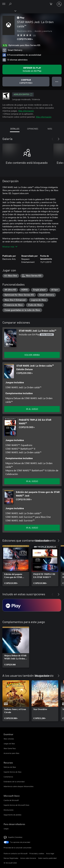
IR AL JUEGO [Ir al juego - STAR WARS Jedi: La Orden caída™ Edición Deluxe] (32, 409)
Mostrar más (10, 247)
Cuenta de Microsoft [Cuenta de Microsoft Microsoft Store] (11, 800)
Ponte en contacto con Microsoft (16, 853)
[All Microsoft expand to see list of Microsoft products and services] (4, 4)
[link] (16, 566)
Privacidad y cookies (37, 853)
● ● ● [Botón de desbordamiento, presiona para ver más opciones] (57, 81)
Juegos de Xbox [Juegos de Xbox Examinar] (9, 744)
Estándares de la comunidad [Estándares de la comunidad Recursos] (14, 782)
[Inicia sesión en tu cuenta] (59, 4)
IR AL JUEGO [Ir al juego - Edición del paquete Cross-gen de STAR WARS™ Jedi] (32, 528)
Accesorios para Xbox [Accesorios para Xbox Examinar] (11, 753)
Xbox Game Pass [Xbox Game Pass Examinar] (10, 748)
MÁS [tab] (50, 129)
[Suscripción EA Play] (32, 605)
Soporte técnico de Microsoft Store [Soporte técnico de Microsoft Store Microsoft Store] (16, 805)
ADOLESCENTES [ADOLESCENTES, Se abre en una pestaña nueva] (23, 95)
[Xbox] (8, 11)
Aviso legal (50, 853)
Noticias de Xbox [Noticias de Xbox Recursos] (10, 767)
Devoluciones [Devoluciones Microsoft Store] (9, 810)
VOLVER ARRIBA (32, 355)
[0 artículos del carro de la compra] (52, 4)
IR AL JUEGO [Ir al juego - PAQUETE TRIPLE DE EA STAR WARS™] (32, 481)
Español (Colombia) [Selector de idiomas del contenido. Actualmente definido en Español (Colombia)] (15, 837)
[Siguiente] (59, 139)
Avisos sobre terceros (28, 858)
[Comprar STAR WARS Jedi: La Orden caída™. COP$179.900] (26, 82)
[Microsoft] (32, 2)
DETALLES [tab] (15, 129)
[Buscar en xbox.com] (11, 4)
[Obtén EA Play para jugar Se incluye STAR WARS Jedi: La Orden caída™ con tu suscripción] (32, 70)
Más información (26, 111)
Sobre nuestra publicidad (47, 858)
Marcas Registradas (11, 858)
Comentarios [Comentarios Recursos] (8, 777)
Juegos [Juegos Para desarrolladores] (6, 829)
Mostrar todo (42, 540)
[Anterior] (52, 139)
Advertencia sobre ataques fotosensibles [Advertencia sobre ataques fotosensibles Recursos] (19, 786)
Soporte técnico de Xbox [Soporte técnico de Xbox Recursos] (13, 772)
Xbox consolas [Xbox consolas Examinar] (9, 739)
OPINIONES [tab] (33, 129)
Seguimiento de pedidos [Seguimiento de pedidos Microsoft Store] (13, 815)
